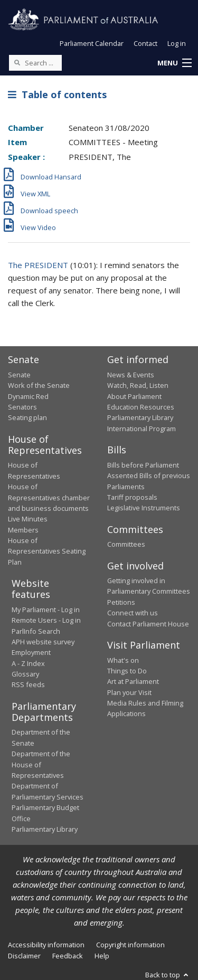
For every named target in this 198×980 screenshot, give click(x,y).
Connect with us (133, 613)
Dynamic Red (28, 396)
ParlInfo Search (36, 631)
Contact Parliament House (148, 624)
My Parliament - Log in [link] (46, 610)
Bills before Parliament (143, 465)
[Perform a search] (17, 62)
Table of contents (57, 94)
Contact (145, 43)
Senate (19, 375)
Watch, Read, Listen (138, 385)
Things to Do (127, 671)
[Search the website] (35, 63)
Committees (126, 544)
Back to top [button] (168, 975)
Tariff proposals (132, 497)
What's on (123, 660)
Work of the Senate (39, 385)
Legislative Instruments (144, 508)
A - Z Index (28, 663)
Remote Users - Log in (46, 620)
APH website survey (43, 642)
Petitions (121, 602)
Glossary (25, 674)
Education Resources (141, 407)
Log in (177, 43)
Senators (22, 407)
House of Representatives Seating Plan (47, 551)
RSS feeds (28, 684)
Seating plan (27, 417)
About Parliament (134, 396)
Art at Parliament (133, 681)
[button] (174, 63)
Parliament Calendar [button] (92, 43)
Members (23, 530)
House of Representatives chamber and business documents (49, 497)
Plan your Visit (129, 692)
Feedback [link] (68, 956)
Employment (31, 652)
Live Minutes (28, 519)
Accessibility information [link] (46, 945)
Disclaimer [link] (24, 956)
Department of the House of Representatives (41, 764)
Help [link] (102, 956)
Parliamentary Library (140, 417)
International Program (142, 429)
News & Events (131, 375)
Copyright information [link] (130, 945)
